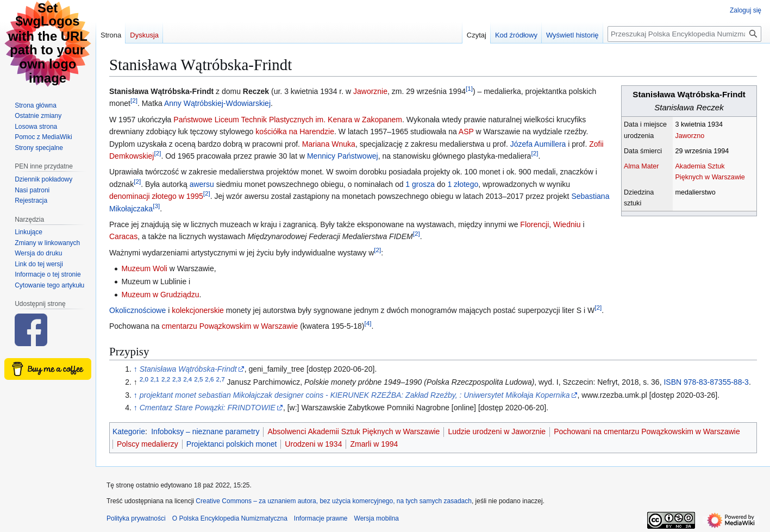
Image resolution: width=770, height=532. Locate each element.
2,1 (155, 379)
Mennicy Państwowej (343, 156)
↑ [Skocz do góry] (136, 369)
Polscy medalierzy (148, 444)
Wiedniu (567, 224)
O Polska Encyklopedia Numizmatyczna (230, 518)
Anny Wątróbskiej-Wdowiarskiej (217, 103)
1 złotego (463, 184)
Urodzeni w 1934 (313, 444)
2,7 (220, 379)
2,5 (198, 379)
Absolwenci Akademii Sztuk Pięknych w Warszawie (353, 431)
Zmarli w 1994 (374, 444)
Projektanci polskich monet (232, 444)
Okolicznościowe (137, 310)
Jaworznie (370, 91)
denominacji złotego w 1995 (156, 196)
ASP (466, 132)
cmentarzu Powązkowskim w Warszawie (230, 326)
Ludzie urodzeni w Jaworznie (497, 431)
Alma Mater (641, 166)
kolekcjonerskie (198, 310)
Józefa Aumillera (538, 144)
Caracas (123, 236)
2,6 (209, 379)
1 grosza (420, 184)
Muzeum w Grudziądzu (160, 295)
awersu (202, 184)
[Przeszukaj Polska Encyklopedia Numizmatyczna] (684, 34)
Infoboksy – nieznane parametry (205, 431)
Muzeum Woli (144, 268)
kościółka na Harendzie (295, 132)
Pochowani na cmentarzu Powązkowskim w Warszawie (647, 431)
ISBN (706, 382)
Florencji (534, 224)
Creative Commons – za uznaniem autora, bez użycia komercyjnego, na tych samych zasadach (334, 501)
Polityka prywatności (136, 518)
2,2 (166, 379)
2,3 (177, 379)
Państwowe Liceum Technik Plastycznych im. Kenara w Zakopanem (288, 120)
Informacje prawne (321, 518)
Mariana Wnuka (329, 144)
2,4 (187, 379)
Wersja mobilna (377, 518)
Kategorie (129, 431)
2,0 (144, 379)
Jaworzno (690, 136)
